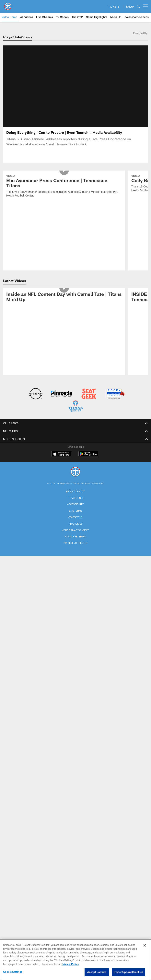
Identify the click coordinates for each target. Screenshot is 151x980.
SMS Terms (76, 455)
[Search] (138, 6)
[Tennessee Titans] (75, 417)
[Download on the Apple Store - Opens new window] (61, 399)
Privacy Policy (75, 436)
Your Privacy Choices (76, 474)
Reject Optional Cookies (128, 972)
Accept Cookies (97, 972)
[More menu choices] (145, 6)
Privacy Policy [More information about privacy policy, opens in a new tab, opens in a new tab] (70, 964)
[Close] (145, 945)
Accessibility (75, 448)
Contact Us (75, 461)
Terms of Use (75, 442)
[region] (75, 960)
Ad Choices (76, 468)
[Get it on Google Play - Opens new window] (88, 400)
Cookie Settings (75, 481)
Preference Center (75, 487)
